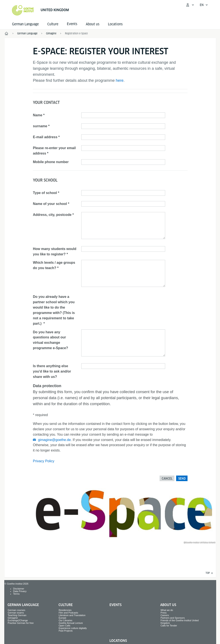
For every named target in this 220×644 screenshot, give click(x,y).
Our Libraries (66, 620)
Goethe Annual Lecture (71, 623)
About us (93, 24)
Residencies (65, 610)
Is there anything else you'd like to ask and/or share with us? (52, 371)
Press (163, 613)
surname (40, 126)
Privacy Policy (44, 461)
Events (115, 605)
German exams (16, 613)
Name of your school (50, 204)
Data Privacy (20, 591)
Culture (53, 24)
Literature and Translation (72, 615)
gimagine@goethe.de (54, 440)
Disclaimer (19, 589)
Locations (115, 24)
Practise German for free (21, 623)
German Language (25, 24)
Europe (62, 618)
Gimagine (13, 618)
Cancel (167, 479)
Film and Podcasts (68, 613)
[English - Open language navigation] (204, 5)
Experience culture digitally (73, 628)
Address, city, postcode (52, 215)
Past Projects (66, 631)
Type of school (45, 193)
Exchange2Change (18, 620)
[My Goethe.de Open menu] (190, 5)
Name (38, 115)
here (120, 80)
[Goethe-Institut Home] (23, 10)
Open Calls (65, 626)
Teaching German (17, 615)
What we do (167, 610)
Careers (165, 615)
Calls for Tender (169, 626)
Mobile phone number (51, 162)
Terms (16, 594)
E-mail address (45, 137)
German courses (16, 610)
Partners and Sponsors (173, 618)
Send (182, 479)
